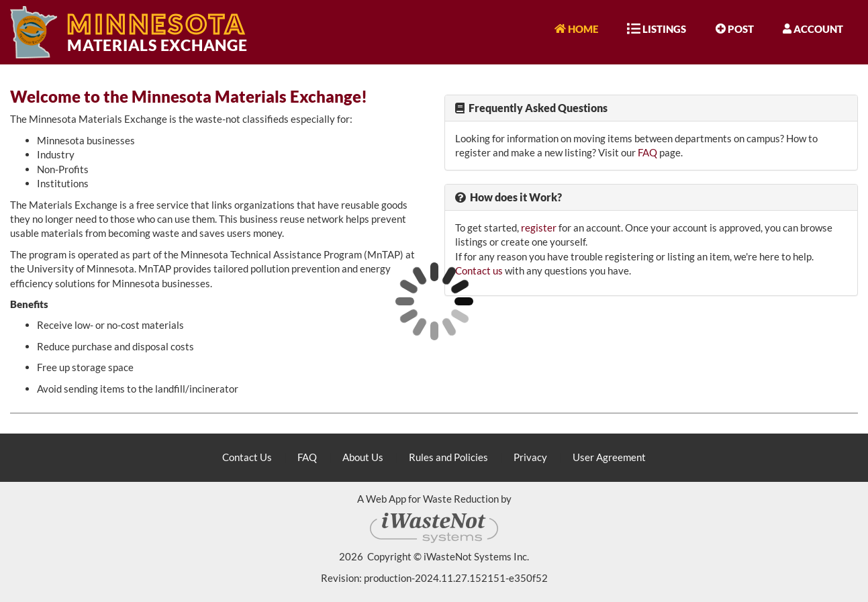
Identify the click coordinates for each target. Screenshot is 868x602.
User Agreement (609, 457)
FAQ (647, 152)
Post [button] (735, 28)
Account (813, 28)
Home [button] (576, 28)
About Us (363, 457)
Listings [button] (657, 28)
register (539, 228)
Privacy (530, 457)
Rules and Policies (448, 457)
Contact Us (247, 457)
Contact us (479, 270)
